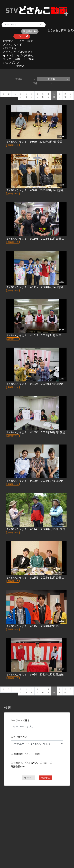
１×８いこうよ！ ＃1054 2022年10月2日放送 (36, 432)
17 (49, 95)
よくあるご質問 (57, 30)
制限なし (18, 763)
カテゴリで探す (19, 737)
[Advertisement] (32, 821)
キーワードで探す (20, 720)
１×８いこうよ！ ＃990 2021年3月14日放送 (35, 190)
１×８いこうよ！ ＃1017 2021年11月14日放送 (36, 335)
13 (26, 95)
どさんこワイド (13, 45)
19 (60, 95)
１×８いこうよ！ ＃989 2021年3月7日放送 (34, 142)
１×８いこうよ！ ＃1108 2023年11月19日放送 (36, 239)
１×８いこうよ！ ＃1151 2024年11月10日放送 (36, 578)
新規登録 (30, 31)
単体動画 (18, 754)
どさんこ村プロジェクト (18, 52)
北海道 (21, 66)
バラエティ (10, 48)
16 (43, 95)
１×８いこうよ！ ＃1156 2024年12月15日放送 (36, 626)
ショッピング (11, 62)
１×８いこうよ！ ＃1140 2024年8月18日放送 (36, 529)
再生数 (58, 79)
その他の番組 (25, 55)
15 (37, 95)
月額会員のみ (18, 766)
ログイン (22, 36)
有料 (45, 763)
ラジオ (7, 59)
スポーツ (20, 59)
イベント (8, 55)
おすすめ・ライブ (13, 41)
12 (21, 95)
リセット (29, 778)
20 (65, 95)
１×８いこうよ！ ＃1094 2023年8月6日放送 (35, 481)
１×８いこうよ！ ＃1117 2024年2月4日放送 (35, 287)
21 (71, 95)
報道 (30, 41)
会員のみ (33, 763)
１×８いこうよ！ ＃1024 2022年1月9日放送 (35, 384)
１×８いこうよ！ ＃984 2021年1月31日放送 (35, 675)
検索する (45, 778)
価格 (42, 83)
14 (32, 95)
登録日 (25, 79)
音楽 (31, 59)
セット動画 (34, 754)
